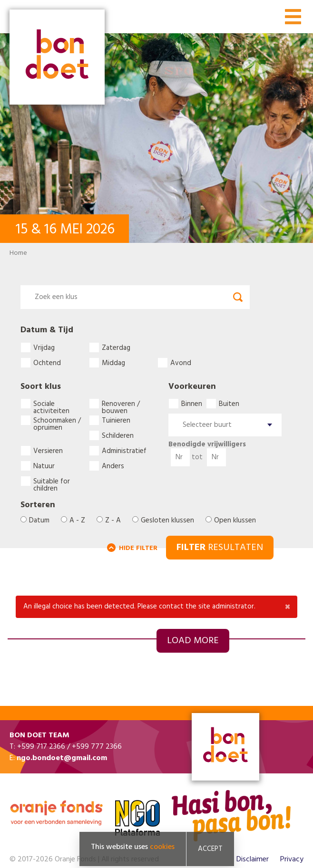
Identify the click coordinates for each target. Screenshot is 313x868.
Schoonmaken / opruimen (57, 420)
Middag (113, 363)
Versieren (48, 451)
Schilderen (118, 435)
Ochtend (47, 363)
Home (18, 253)
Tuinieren (116, 420)
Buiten (229, 404)
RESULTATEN (220, 548)
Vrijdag (44, 347)
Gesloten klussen (167, 521)
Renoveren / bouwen (121, 404)
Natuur (44, 466)
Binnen (192, 404)
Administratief (124, 451)
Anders (113, 466)
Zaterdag (116, 347)
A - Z (77, 521)
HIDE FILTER (138, 548)
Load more (193, 641)
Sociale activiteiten (51, 404)
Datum (39, 521)
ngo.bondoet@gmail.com (62, 758)
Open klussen (235, 521)
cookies (162, 849)
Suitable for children (52, 481)
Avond (181, 363)
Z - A (113, 521)
